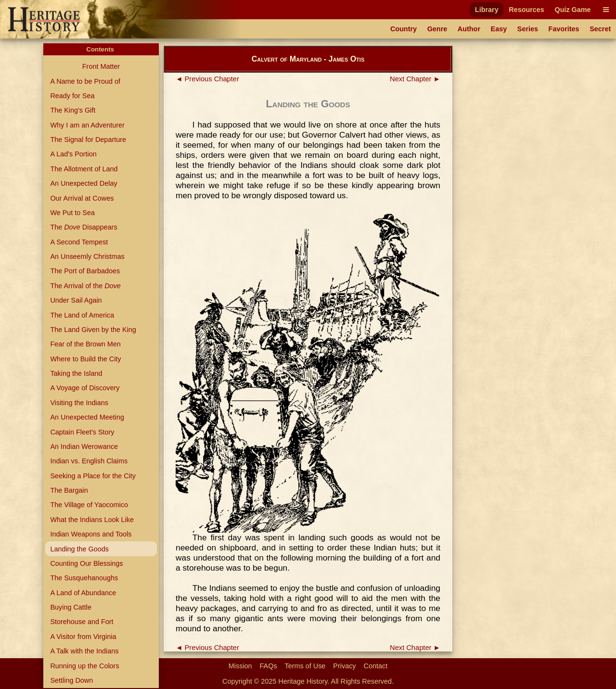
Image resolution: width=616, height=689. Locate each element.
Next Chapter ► (415, 79)
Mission (240, 666)
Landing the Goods (79, 549)
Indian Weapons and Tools (91, 534)
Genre (437, 29)
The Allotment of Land (84, 169)
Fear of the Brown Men (85, 344)
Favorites (564, 29)
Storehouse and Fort (82, 622)
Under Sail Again (76, 300)
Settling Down (71, 680)
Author (469, 29)
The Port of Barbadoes (85, 271)
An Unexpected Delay (83, 183)
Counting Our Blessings (86, 563)
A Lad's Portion (73, 154)
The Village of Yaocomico (89, 505)
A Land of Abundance (83, 593)
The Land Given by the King (93, 330)
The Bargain (69, 490)
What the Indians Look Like (92, 520)
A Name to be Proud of (85, 81)
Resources (526, 10)
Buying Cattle (71, 607)
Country (404, 29)
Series (528, 29)
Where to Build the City (85, 359)
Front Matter (101, 66)
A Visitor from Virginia (83, 637)
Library (487, 10)
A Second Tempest (79, 242)
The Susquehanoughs (84, 578)
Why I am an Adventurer (87, 125)
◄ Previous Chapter (207, 79)
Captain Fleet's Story (82, 432)
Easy (499, 29)
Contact (376, 666)
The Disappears (83, 227)
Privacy (344, 666)
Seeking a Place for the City (93, 476)
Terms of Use (305, 666)
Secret (600, 29)
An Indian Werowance (84, 447)
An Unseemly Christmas (87, 256)
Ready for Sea (72, 96)
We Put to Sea (72, 213)
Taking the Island (76, 373)
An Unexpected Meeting (87, 417)
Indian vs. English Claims (89, 461)
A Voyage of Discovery (85, 388)
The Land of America (82, 315)
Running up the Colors (84, 666)
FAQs (269, 666)
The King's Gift (73, 110)
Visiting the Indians (79, 403)
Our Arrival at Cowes (82, 198)
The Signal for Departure (88, 140)
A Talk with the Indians (84, 651)
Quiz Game (572, 10)
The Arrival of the (85, 286)
